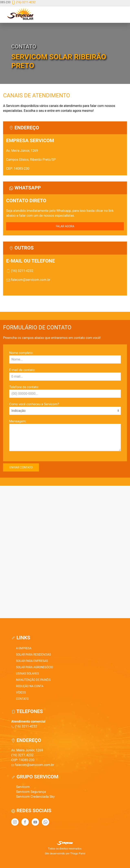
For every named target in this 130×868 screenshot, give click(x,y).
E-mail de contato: (22, 370)
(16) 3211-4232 (23, 2)
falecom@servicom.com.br (28, 280)
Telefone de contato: (24, 387)
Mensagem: (18, 421)
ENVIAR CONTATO (21, 467)
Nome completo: (21, 353)
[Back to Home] (21, 15)
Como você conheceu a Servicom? (34, 404)
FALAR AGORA (65, 226)
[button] (77, 15)
